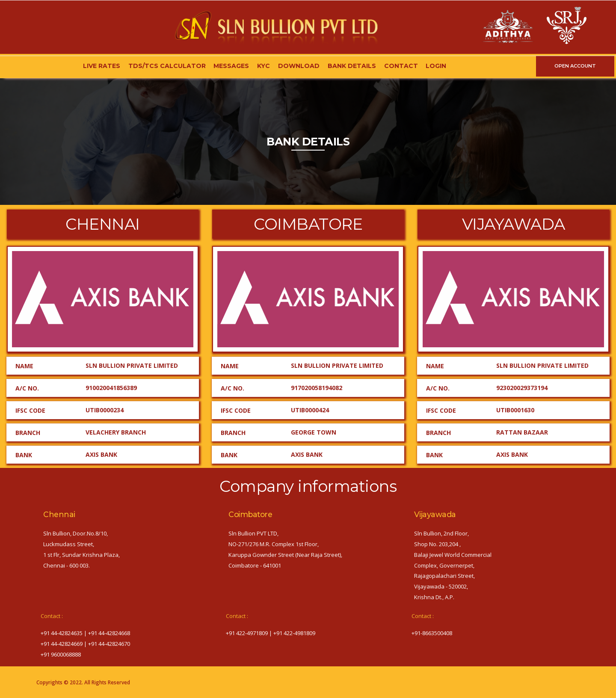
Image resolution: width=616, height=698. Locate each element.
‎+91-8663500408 (432, 633)
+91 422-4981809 (294, 633)
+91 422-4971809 (247, 633)
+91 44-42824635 (62, 633)
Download (299, 66)
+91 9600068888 (61, 654)
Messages (231, 66)
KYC (264, 66)
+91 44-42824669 (62, 644)
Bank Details (352, 66)
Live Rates (102, 66)
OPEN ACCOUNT (575, 66)
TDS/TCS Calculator (167, 66)
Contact (401, 66)
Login (436, 66)
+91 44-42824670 (109, 644)
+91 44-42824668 (109, 633)
